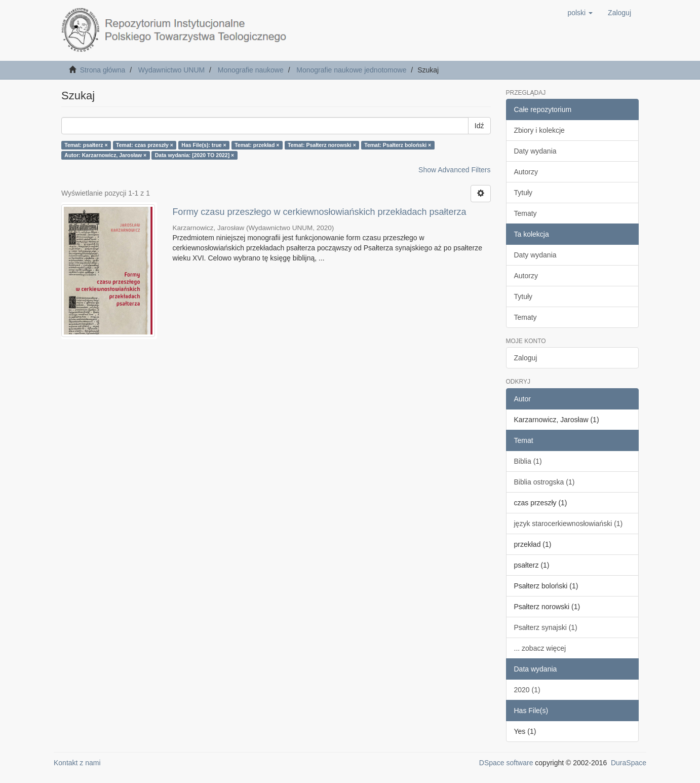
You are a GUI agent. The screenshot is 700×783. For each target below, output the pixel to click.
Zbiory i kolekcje (539, 130)
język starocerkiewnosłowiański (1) (569, 524)
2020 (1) (527, 690)
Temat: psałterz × (86, 145)
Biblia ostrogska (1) (545, 482)
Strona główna (103, 70)
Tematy (526, 213)
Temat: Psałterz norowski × (322, 145)
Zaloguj (526, 358)
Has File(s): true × (204, 145)
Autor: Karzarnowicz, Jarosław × (105, 155)
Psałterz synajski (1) (546, 627)
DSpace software (506, 763)
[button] (580, 13)
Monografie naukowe (251, 70)
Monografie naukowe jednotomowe (351, 70)
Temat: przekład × (257, 145)
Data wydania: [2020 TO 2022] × (195, 155)
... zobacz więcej (540, 648)
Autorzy (526, 172)
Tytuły (523, 193)
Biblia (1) (528, 461)
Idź (479, 126)
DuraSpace (629, 763)
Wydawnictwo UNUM (171, 70)
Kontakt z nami (77, 763)
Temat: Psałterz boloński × (398, 145)
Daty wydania (535, 151)
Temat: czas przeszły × (145, 145)
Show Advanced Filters (454, 170)
